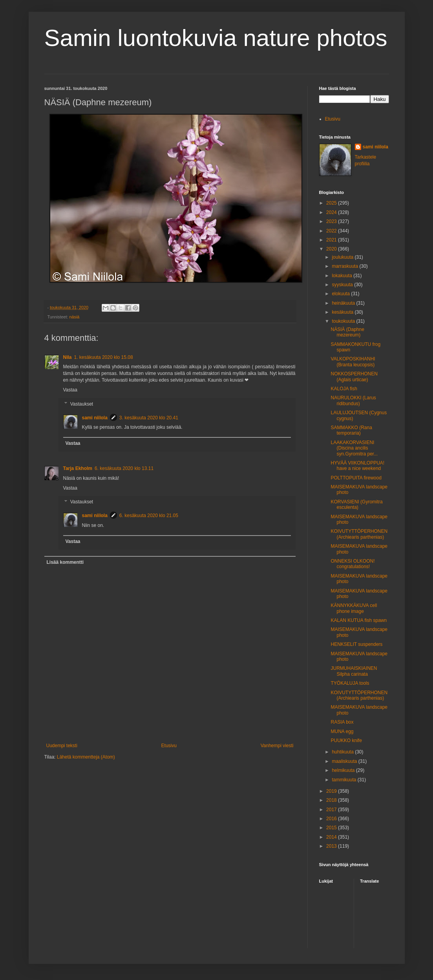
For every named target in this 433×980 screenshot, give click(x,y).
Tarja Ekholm (78, 468)
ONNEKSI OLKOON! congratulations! (353, 564)
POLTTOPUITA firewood (356, 478)
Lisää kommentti (65, 562)
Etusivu (169, 746)
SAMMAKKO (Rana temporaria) (351, 430)
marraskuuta (345, 266)
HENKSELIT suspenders (356, 644)
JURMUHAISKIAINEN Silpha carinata (354, 671)
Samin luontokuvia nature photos (216, 38)
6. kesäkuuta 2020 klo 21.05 (149, 516)
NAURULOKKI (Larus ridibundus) (353, 400)
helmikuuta (344, 770)
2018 (332, 800)
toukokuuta (344, 321)
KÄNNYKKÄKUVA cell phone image (354, 608)
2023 (332, 221)
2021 (332, 240)
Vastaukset (82, 404)
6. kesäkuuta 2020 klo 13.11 (124, 468)
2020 (332, 249)
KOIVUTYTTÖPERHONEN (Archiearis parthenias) (359, 534)
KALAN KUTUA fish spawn (359, 620)
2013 (332, 846)
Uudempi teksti (62, 746)
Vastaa (70, 390)
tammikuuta (344, 780)
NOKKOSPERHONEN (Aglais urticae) (354, 377)
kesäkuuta (343, 312)
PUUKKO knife (346, 740)
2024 (332, 212)
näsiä (75, 317)
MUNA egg (342, 731)
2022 (332, 231)
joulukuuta (343, 257)
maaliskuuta (345, 761)
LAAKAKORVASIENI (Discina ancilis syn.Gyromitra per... (354, 448)
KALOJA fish (344, 389)
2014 (332, 837)
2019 (332, 791)
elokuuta (341, 294)
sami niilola (95, 418)
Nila (68, 357)
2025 (332, 203)
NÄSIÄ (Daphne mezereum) (347, 332)
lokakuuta (343, 276)
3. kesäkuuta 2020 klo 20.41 (149, 418)
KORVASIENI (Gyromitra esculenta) (356, 505)
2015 (332, 828)
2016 (332, 819)
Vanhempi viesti (277, 746)
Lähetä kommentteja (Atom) (86, 757)
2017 (332, 810)
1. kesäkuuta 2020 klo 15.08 (104, 357)
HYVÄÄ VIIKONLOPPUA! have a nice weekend (357, 466)
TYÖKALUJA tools (350, 683)
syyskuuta (343, 285)
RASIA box (342, 722)
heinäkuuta (344, 303)
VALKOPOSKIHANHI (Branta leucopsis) (353, 362)
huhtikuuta (343, 752)
